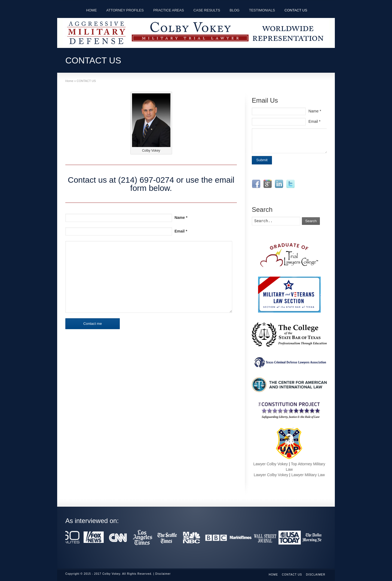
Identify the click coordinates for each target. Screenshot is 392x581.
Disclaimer (316, 575)
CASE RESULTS (207, 10)
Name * (181, 218)
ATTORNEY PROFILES (125, 10)
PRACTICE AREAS (169, 10)
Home (273, 575)
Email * (181, 231)
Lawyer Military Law (308, 475)
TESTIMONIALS (262, 10)
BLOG (235, 10)
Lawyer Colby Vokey (270, 464)
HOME (92, 10)
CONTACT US (296, 10)
